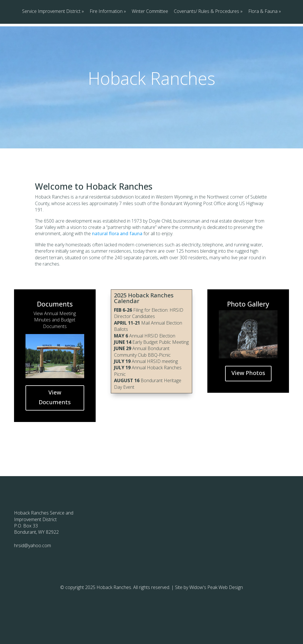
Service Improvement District (51, 38)
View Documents (55, 421)
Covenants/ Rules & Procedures (206, 38)
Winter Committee (150, 38)
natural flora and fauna (117, 257)
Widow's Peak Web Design (216, 611)
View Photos (248, 397)
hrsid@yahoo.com (33, 569)
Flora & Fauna (263, 38)
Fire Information (106, 38)
